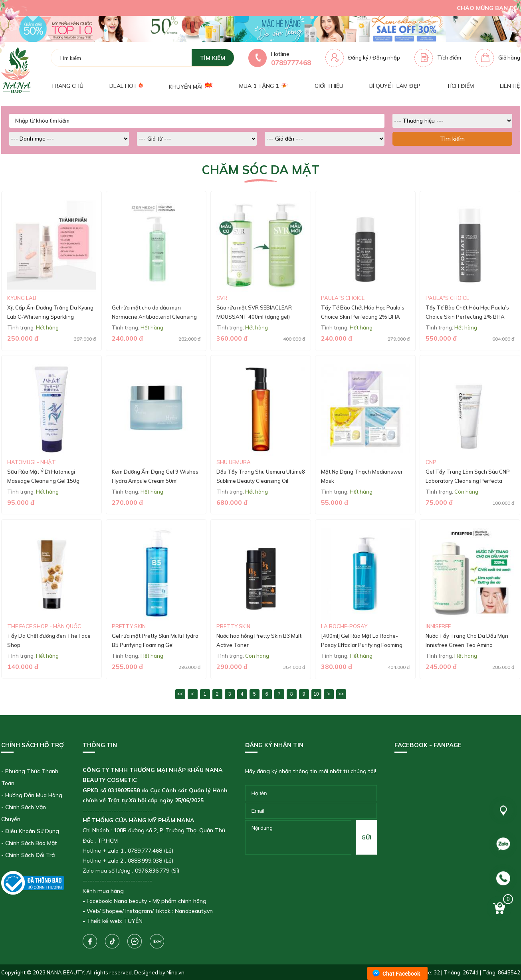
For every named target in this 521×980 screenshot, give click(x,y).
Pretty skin (129, 626)
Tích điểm (449, 58)
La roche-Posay (344, 626)
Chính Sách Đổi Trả (30, 855)
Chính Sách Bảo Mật (31, 843)
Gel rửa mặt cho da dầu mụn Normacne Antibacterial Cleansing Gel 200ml (154, 317)
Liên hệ (510, 86)
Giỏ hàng (509, 58)
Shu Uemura (234, 462)
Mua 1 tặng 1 (264, 86)
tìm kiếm (213, 58)
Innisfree (438, 626)
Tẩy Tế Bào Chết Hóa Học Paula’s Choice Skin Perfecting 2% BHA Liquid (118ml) (467, 317)
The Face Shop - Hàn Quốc (44, 626)
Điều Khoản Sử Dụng (32, 831)
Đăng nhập (386, 58)
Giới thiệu (329, 86)
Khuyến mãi (191, 86)
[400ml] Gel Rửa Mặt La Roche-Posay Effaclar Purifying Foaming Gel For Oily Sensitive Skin (362, 645)
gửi (366, 837)
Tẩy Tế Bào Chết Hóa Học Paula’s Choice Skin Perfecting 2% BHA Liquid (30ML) (363, 317)
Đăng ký (358, 58)
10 (316, 694)
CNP (431, 462)
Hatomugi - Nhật (32, 462)
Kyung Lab (22, 298)
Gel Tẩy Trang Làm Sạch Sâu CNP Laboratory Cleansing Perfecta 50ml (468, 481)
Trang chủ (67, 86)
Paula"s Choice (343, 298)
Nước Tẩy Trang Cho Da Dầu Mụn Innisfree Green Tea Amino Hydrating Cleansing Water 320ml (468, 645)
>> (341, 694)
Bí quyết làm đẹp (395, 86)
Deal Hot (126, 86)
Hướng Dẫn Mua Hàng (34, 795)
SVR (222, 298)
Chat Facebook (401, 973)
